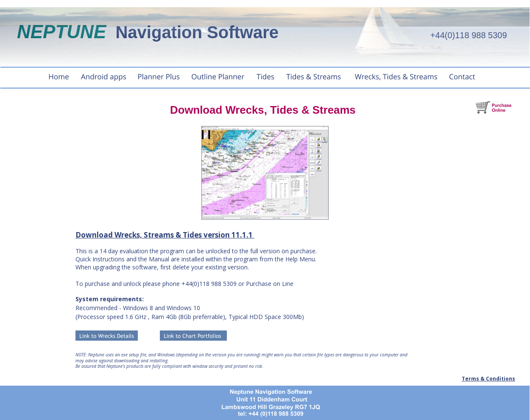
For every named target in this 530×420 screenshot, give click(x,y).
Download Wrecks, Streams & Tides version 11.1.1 (165, 235)
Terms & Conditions (488, 379)
